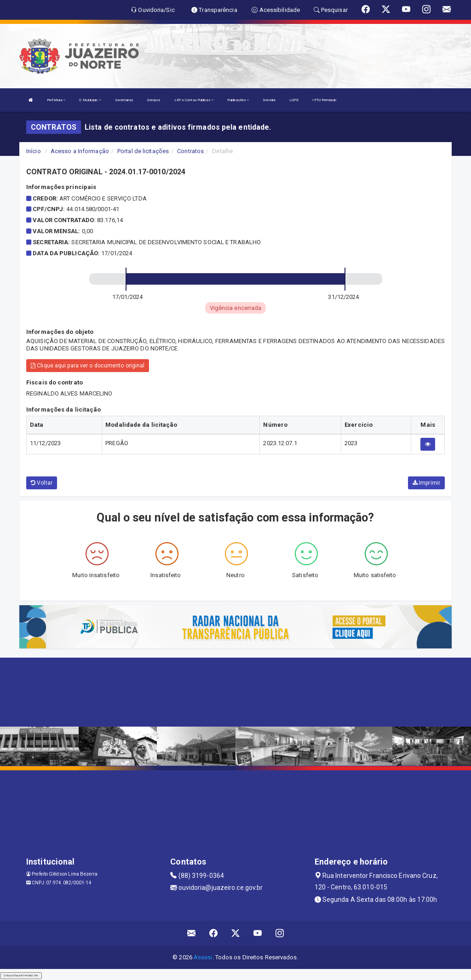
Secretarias (124, 100)
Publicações (238, 100)
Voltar (42, 483)
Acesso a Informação (80, 151)
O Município (90, 100)
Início (34, 151)
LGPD (294, 100)
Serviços (154, 100)
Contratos (190, 151)
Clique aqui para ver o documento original (88, 366)
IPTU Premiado (324, 100)
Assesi (203, 957)
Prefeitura (56, 100)
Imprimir (426, 483)
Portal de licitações (143, 151)
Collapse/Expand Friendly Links (21, 975)
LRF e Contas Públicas (194, 100)
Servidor (269, 100)
